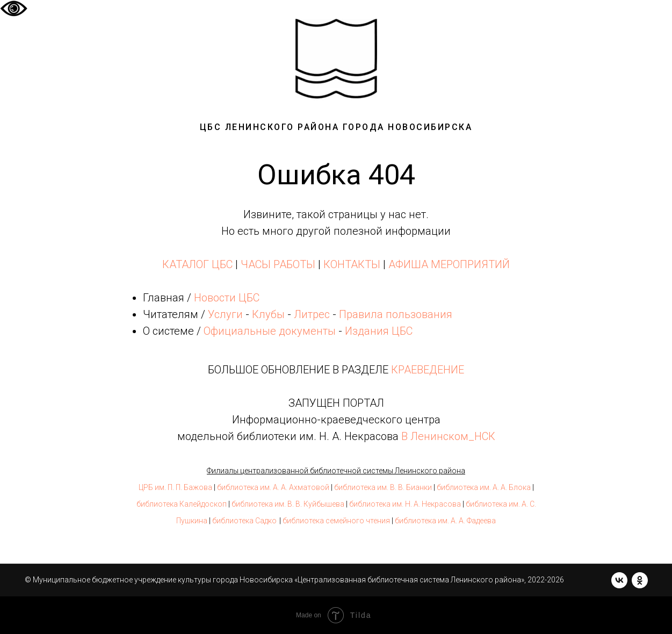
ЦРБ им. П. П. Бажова (175, 487)
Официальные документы (270, 331)
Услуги (225, 314)
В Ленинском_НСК (448, 436)
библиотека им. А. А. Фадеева (445, 521)
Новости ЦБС (227, 298)
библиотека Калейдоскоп (182, 504)
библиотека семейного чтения (336, 521)
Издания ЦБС (377, 331)
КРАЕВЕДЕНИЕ (428, 370)
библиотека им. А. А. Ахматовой (273, 487)
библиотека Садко (244, 521)
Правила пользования (396, 314)
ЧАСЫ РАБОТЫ (278, 264)
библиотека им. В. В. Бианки (383, 487)
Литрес (312, 314)
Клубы (268, 314)
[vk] (619, 580)
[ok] (640, 580)
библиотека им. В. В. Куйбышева (288, 504)
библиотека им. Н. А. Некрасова (405, 504)
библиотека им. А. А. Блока (484, 487)
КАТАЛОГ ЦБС (197, 264)
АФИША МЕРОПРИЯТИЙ (449, 264)
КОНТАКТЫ (352, 264)
